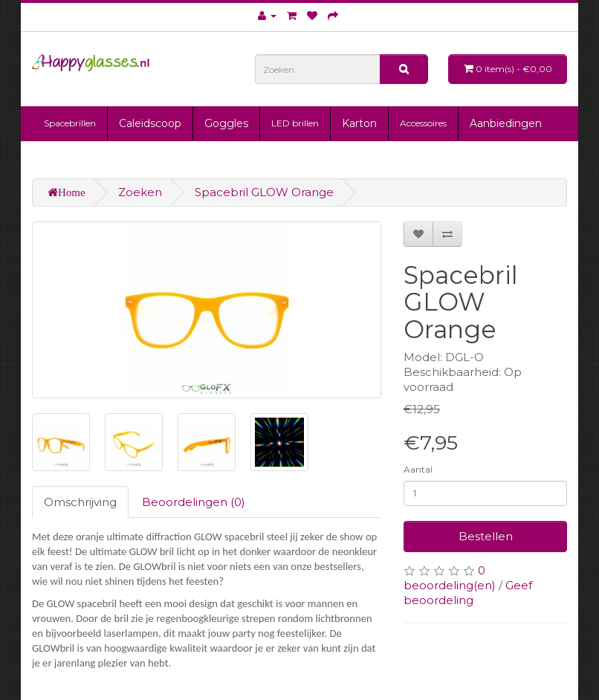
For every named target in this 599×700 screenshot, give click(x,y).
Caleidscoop (150, 123)
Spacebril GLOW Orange (264, 192)
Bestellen (486, 536)
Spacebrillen (70, 123)
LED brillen (295, 123)
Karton (359, 123)
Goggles (226, 123)
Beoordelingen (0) (194, 502)
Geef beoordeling (468, 593)
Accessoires (423, 123)
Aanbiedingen (506, 123)
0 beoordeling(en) (450, 578)
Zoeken (140, 192)
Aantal (418, 469)
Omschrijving (80, 502)
